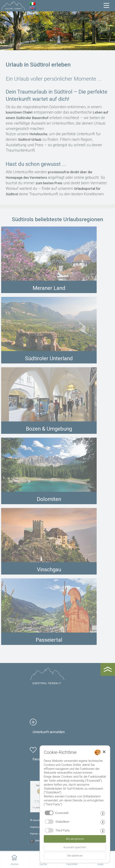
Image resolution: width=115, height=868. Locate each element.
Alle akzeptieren (75, 839)
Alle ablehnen (75, 856)
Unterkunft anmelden (49, 732)
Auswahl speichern (75, 847)
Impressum (36, 827)
